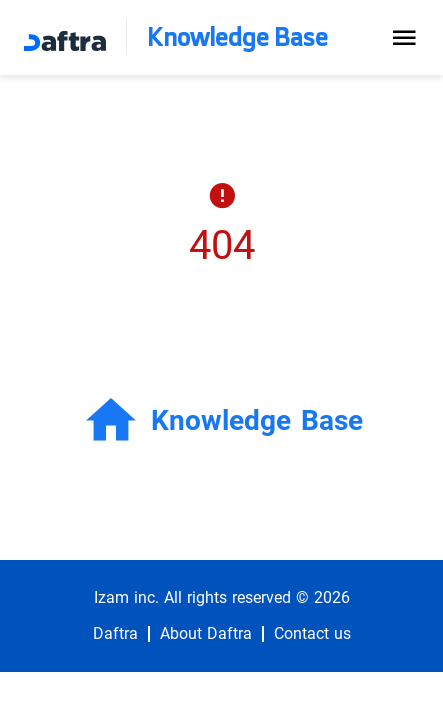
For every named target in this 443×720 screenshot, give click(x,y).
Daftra (115, 634)
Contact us (312, 634)
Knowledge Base (237, 37)
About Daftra (206, 634)
